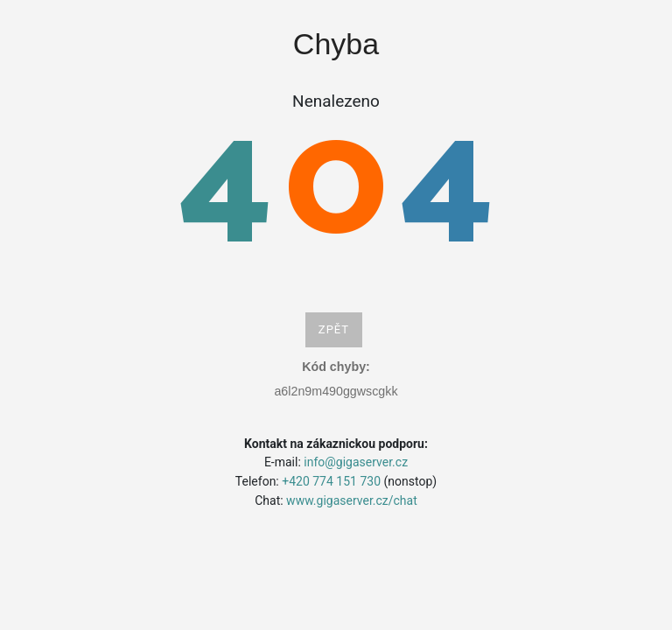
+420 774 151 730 (331, 481)
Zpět (334, 329)
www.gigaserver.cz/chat (352, 500)
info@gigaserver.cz (356, 462)
